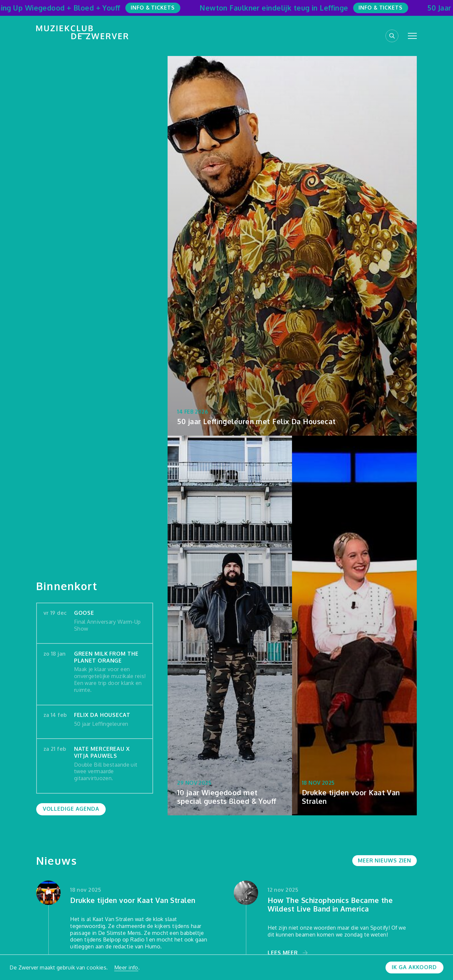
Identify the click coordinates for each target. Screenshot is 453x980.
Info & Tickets (156, 8)
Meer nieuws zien (385, 860)
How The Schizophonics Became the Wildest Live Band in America (330, 905)
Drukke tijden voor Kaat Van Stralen (133, 900)
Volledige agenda (71, 809)
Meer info (126, 967)
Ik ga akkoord (414, 967)
